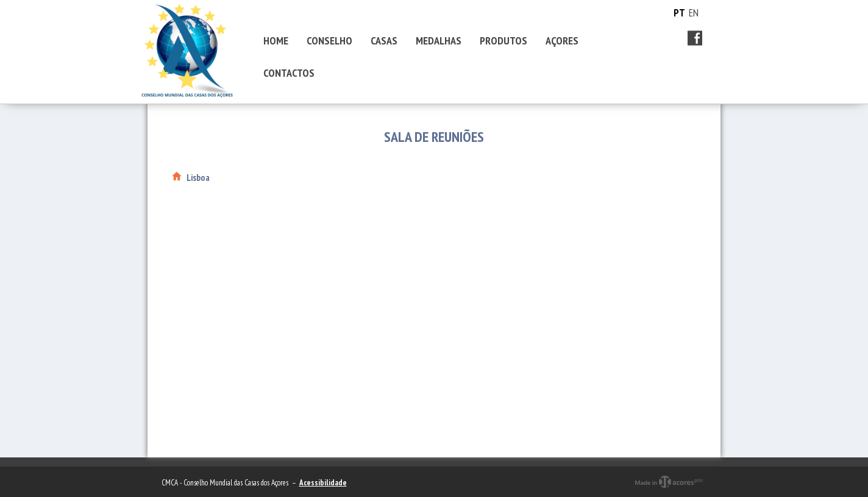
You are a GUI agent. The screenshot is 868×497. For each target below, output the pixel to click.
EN (694, 13)
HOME (276, 41)
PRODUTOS (503, 41)
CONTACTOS (289, 73)
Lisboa (198, 178)
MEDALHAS (439, 41)
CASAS (384, 41)
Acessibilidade (323, 483)
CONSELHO (329, 41)
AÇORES (562, 41)
